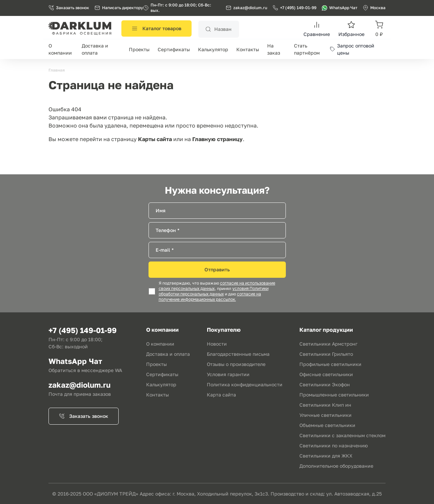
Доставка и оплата (168, 354)
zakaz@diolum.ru (250, 8)
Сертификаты (174, 49)
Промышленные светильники (334, 395)
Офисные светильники (326, 374)
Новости (217, 344)
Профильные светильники (330, 364)
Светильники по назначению (334, 445)
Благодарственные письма (238, 354)
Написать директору (119, 8)
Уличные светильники (325, 415)
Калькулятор (213, 49)
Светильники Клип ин (325, 405)
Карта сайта (221, 395)
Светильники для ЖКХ (326, 456)
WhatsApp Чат (340, 8)
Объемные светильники (327, 425)
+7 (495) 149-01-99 (294, 8)
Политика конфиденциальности (245, 384)
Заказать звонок (69, 8)
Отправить (217, 269)
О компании (160, 344)
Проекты (139, 49)
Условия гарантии (228, 374)
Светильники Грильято (326, 354)
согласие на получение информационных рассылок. (210, 297)
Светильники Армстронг (328, 344)
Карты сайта (155, 139)
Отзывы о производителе (236, 364)
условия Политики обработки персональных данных (214, 291)
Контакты (248, 49)
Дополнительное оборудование (336, 466)
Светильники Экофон (325, 384)
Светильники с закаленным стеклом (342, 435)
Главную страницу (218, 139)
